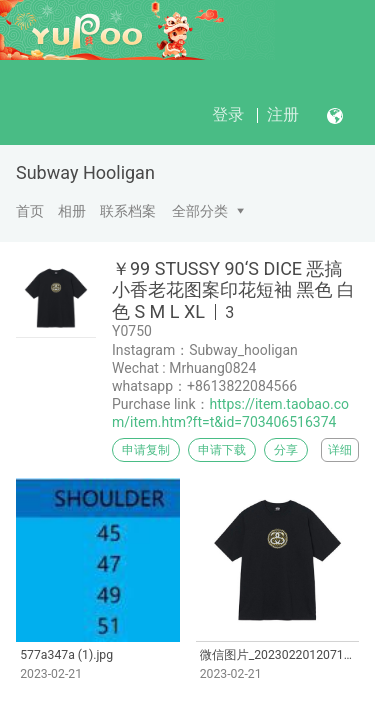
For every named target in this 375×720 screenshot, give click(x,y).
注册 (283, 114)
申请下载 (222, 450)
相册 (72, 211)
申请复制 (146, 450)
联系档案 (128, 211)
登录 (228, 114)
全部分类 (200, 211)
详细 (340, 450)
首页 (30, 211)
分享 (286, 450)
